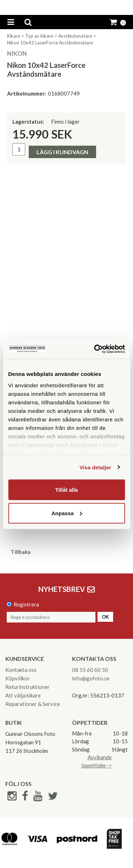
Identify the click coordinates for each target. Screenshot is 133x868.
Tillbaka (21, 552)
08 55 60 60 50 (90, 670)
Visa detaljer (95, 467)
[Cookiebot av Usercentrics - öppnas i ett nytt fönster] (95, 349)
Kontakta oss (21, 670)
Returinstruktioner (27, 687)
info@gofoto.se (91, 678)
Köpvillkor (18, 678)
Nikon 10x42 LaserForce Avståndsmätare (50, 43)
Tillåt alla (67, 490)
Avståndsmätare (75, 36)
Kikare (14, 36)
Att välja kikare (23, 695)
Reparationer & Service (33, 704)
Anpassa (67, 513)
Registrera (26, 604)
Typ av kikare (39, 36)
